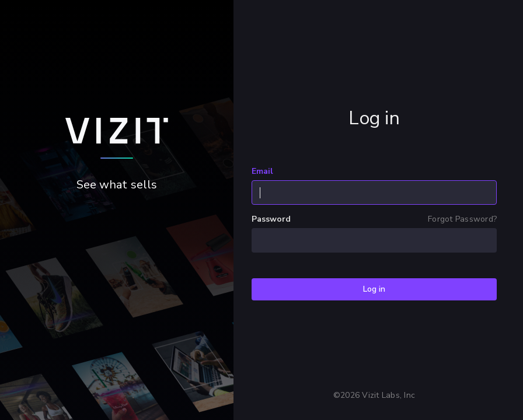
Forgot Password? (462, 219)
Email (262, 171)
